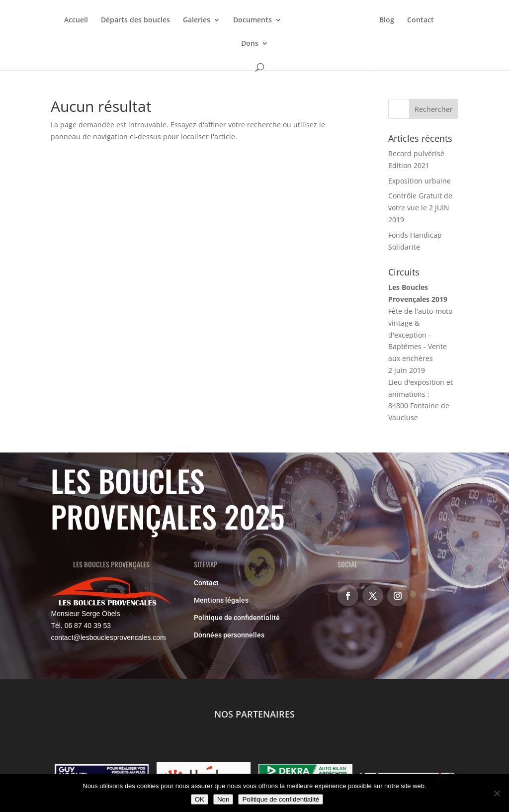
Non (223, 799)
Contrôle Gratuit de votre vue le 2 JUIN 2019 (420, 208)
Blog (387, 20)
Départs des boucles (135, 20)
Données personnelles (229, 635)
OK (200, 799)
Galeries (197, 20)
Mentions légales (221, 600)
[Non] (497, 793)
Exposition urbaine (420, 181)
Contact (421, 20)
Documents (253, 20)
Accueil (76, 20)
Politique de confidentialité (237, 618)
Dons (250, 44)
